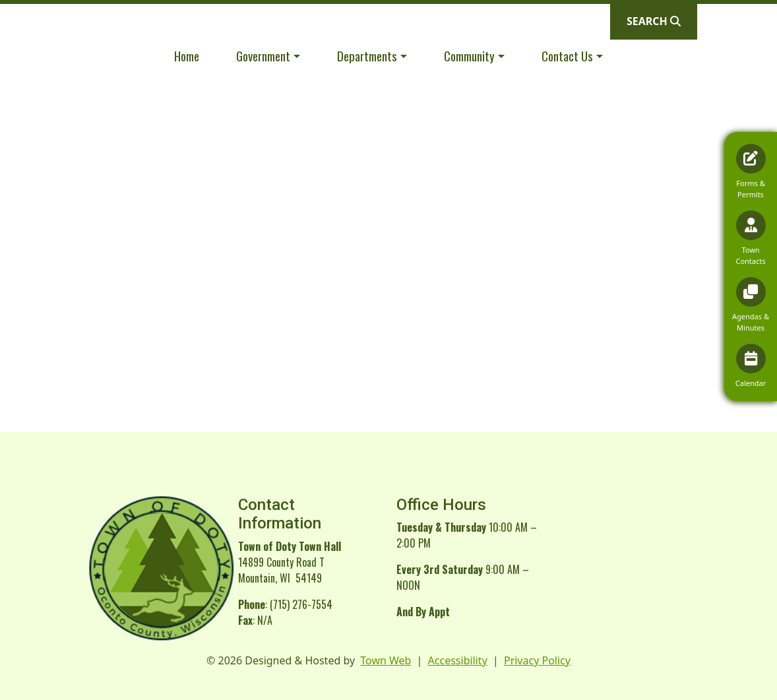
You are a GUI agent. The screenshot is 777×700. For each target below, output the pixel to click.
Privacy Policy (537, 660)
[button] (268, 56)
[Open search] (654, 21)
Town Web (386, 660)
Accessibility (458, 660)
